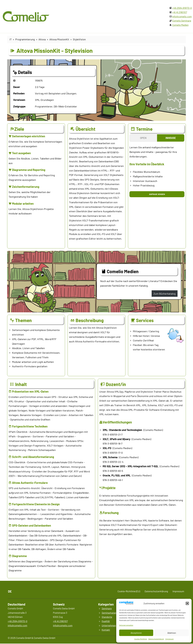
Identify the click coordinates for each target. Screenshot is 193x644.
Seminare (107, 608)
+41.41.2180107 (180, 12)
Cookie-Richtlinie (141, 639)
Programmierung (25, 39)
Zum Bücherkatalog (165, 294)
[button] (187, 603)
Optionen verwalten (126, 625)
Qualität (106, 621)
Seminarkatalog (110, 613)
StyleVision (79, 39)
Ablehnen (172, 633)
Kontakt (106, 630)
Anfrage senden (157, 194)
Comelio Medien (180, 25)
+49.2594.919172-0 (182, 8)
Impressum (170, 639)
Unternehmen (109, 625)
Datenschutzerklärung (156, 639)
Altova (42, 39)
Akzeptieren (136, 633)
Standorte (107, 617)
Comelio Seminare (182, 21)
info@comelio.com (182, 16)
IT (11, 39)
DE (10, 591)
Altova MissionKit (59, 39)
